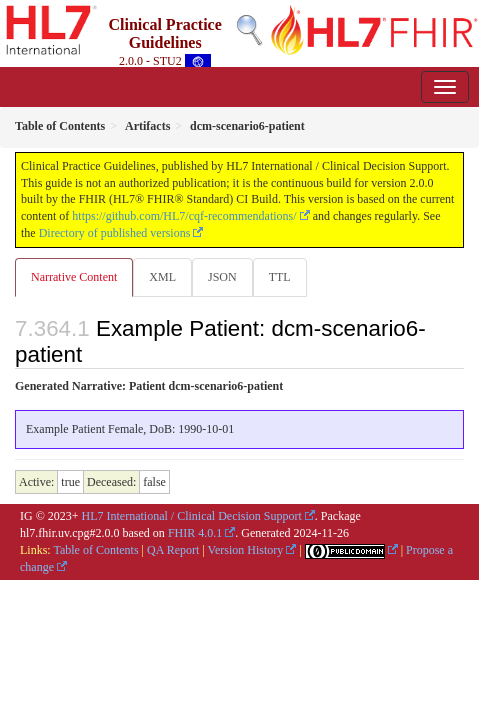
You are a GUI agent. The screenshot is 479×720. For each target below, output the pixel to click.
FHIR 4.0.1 (195, 533)
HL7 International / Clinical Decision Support (192, 516)
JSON (222, 277)
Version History (246, 550)
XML (162, 277)
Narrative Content (74, 277)
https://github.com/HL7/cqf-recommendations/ (184, 216)
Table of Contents (95, 550)
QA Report (173, 550)
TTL (280, 277)
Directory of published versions (115, 233)
